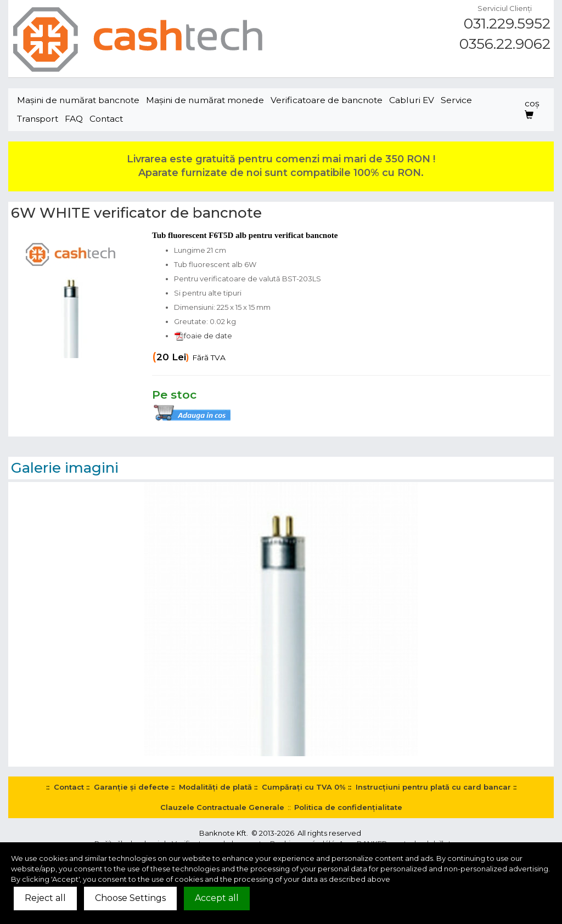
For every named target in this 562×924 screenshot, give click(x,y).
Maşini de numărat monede (205, 100)
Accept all (217, 898)
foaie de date (203, 336)
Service (456, 100)
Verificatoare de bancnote (327, 100)
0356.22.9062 (505, 44)
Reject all (45, 898)
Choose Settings (130, 898)
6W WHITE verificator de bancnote (136, 213)
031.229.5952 (507, 24)
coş (532, 109)
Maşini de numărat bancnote (78, 100)
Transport (38, 119)
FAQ (74, 119)
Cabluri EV (412, 100)
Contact (106, 119)
